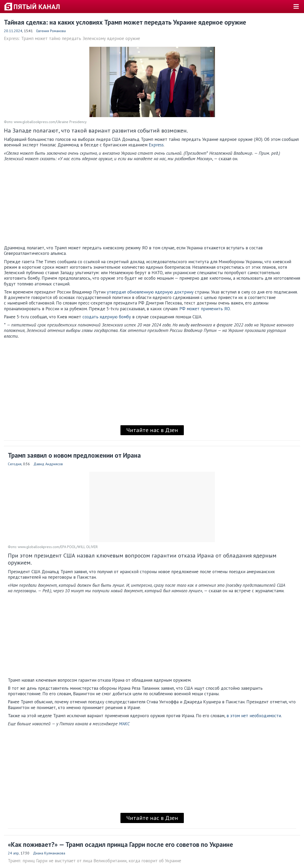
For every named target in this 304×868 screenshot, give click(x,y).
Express (156, 145)
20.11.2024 (13, 31)
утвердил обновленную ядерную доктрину (150, 292)
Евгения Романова (51, 31)
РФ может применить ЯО (205, 309)
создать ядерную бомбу (107, 317)
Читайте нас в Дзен (152, 430)
